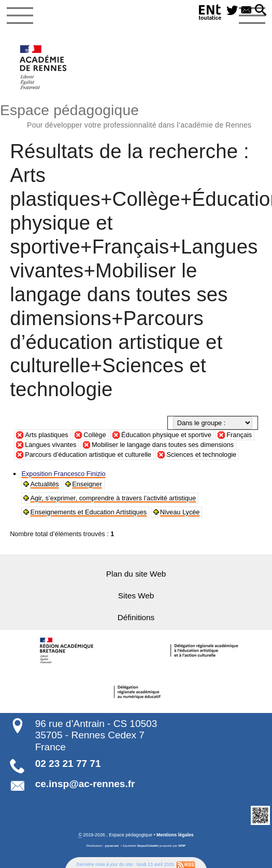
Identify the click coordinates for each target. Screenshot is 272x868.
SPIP (182, 844)
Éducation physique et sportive (166, 435)
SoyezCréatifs (148, 844)
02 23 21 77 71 (68, 761)
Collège (95, 435)
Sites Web (136, 594)
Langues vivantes (51, 445)
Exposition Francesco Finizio (63, 474)
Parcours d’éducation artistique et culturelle (88, 454)
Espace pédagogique (136, 115)
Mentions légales (175, 833)
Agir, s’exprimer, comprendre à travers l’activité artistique (112, 497)
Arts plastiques (47, 435)
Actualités (44, 484)
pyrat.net (112, 844)
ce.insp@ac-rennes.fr (85, 782)
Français (239, 435)
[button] (261, 11)
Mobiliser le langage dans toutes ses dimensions (163, 445)
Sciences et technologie (201, 454)
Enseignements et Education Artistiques (88, 511)
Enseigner (87, 484)
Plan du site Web (136, 572)
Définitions (136, 616)
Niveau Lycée (179, 511)
